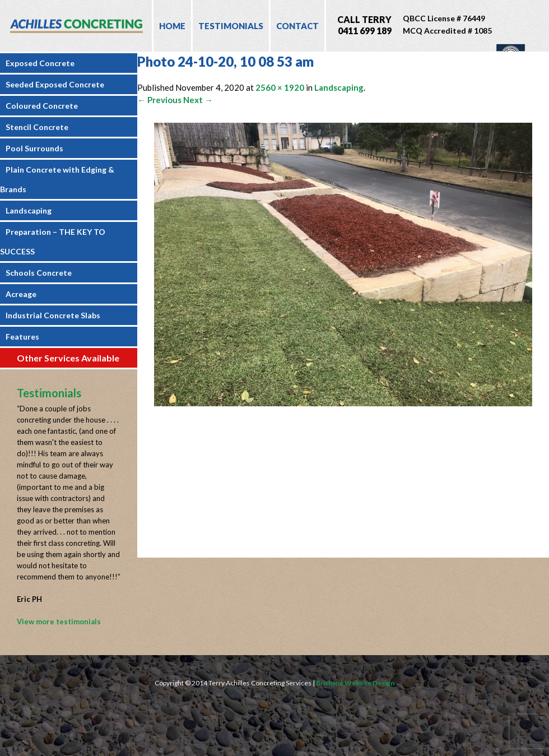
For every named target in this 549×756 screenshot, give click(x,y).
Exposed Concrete (40, 63)
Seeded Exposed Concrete (55, 84)
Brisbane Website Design (355, 683)
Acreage (21, 294)
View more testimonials (59, 622)
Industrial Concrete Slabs (53, 315)
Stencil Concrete (37, 127)
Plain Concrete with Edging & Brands (57, 179)
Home (172, 26)
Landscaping (29, 210)
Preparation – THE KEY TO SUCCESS (53, 242)
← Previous (159, 100)
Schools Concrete (39, 273)
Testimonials (231, 26)
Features (22, 337)
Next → (198, 100)
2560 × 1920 (280, 87)
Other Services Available (68, 358)
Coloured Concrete (42, 106)
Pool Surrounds (34, 148)
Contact (297, 26)
